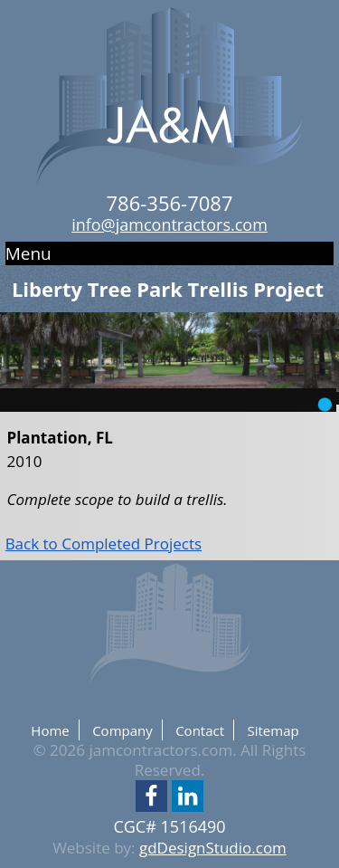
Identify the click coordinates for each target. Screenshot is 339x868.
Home (50, 730)
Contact (200, 730)
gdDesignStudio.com (213, 848)
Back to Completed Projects (104, 544)
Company (122, 730)
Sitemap (273, 730)
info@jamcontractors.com (169, 224)
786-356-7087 (170, 203)
